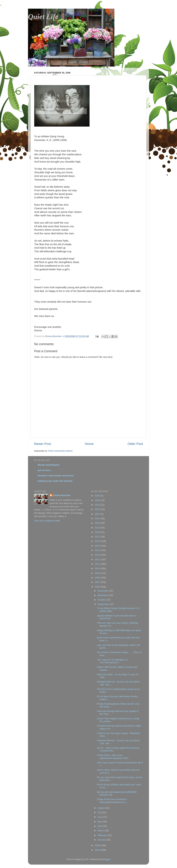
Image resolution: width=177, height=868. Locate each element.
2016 (98, 541)
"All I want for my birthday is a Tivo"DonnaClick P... (112, 661)
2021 (98, 518)
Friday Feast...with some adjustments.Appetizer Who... (113, 757)
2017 (98, 537)
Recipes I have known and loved (56, 476)
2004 (98, 850)
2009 (98, 573)
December (103, 591)
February (103, 835)
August (101, 808)
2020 (98, 523)
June (100, 817)
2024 (98, 505)
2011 (98, 564)
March (101, 831)
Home (89, 444)
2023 (98, 509)
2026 (98, 496)
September (104, 604)
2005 (98, 845)
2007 (98, 582)
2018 (98, 532)
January (102, 840)
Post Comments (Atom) (60, 451)
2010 (98, 568)
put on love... (45, 470)
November (103, 595)
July (100, 812)
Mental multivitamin (49, 465)
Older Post (135, 444)
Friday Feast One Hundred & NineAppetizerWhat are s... (112, 801)
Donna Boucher (62, 495)
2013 (98, 555)
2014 (98, 550)
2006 (98, 587)
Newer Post (43, 444)
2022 (98, 514)
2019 (98, 528)
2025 (98, 500)
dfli (87, 859)
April (100, 826)
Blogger (106, 859)
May (100, 822)
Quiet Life (43, 17)
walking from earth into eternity (55, 481)
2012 (98, 559)
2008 (98, 578)
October (102, 600)
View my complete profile (47, 521)
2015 (98, 546)
